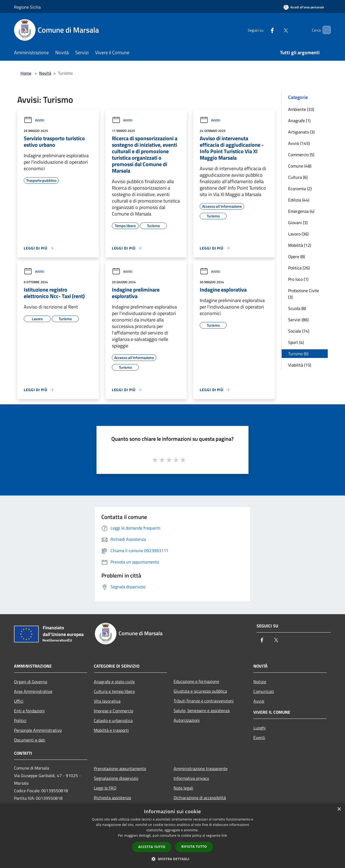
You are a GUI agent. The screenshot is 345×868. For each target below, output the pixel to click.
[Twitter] (277, 30)
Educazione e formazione (196, 681)
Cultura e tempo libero (114, 691)
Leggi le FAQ (105, 788)
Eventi (259, 737)
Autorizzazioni (187, 720)
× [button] (339, 809)
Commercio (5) (301, 155)
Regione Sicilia (27, 7)
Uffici (19, 701)
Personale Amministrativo (38, 730)
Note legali (183, 788)
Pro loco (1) (298, 279)
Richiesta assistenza (112, 798)
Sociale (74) (299, 331)
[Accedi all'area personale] (304, 7)
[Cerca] (325, 30)
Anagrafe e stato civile (114, 682)
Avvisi (34, 120)
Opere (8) (296, 257)
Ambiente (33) (301, 109)
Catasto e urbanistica (113, 720)
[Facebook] (263, 30)
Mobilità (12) (300, 245)
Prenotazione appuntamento (120, 768)
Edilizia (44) (299, 200)
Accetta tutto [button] (152, 847)
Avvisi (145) (299, 143)
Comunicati (264, 691)
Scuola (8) (297, 308)
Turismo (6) (298, 354)
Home (26, 73)
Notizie (260, 682)
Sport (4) (296, 342)
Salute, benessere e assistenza (202, 710)
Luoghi (260, 728)
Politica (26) (299, 268)
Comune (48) (300, 166)
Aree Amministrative (33, 691)
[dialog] (172, 836)
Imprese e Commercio (113, 711)
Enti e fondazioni (29, 711)
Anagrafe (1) (299, 121)
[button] (172, 859)
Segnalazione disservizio (116, 778)
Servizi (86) (298, 320)
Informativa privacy (191, 778)
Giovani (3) (298, 223)
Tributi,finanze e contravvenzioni (204, 701)
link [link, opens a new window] (224, 835)
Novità (45, 73)
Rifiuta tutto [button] (194, 847)
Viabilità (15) (300, 365)
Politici (20, 720)
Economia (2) (300, 189)
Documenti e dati (30, 740)
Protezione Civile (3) (303, 294)
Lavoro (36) (298, 234)
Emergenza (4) (301, 211)
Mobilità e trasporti (111, 730)
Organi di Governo (31, 682)
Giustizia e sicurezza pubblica (200, 691)
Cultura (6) (298, 177)
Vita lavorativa (107, 701)
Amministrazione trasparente (201, 768)
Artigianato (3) (301, 132)
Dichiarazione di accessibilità (200, 798)
